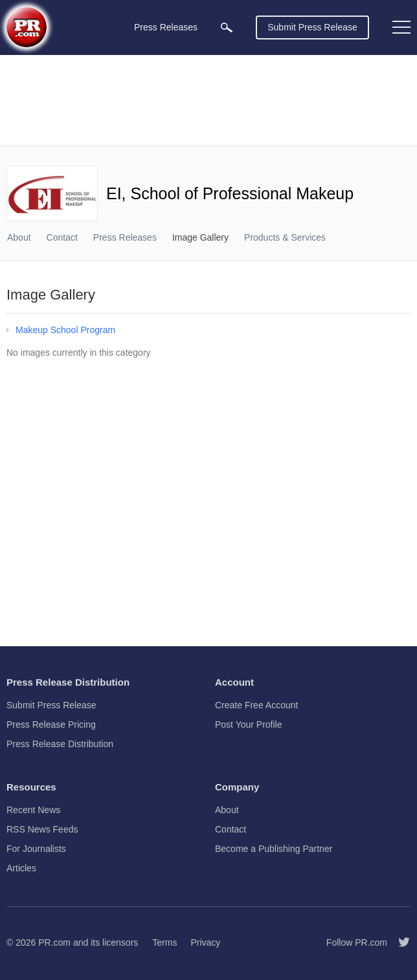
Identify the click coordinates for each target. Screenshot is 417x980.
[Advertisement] (208, 100)
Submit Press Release (312, 27)
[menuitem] (227, 27)
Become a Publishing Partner (274, 849)
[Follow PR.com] (399, 942)
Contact (62, 237)
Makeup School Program (65, 330)
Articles (21, 868)
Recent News (33, 810)
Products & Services (285, 237)
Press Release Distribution (60, 744)
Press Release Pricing (51, 724)
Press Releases (125, 237)
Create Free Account (256, 705)
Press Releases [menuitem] (166, 27)
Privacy (205, 942)
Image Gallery (200, 237)
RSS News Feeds (42, 829)
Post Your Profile (249, 724)
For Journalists (36, 849)
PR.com (54, 942)
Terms (164, 942)
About (19, 237)
